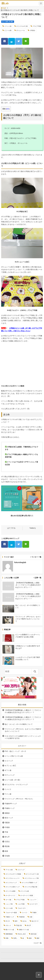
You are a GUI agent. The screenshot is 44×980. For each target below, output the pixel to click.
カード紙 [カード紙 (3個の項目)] (8, 900)
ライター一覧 (36, 557)
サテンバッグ (10, 775)
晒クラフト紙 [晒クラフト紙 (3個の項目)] (10, 930)
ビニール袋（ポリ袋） (8, 22)
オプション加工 (10, 766)
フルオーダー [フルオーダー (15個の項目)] (22, 908)
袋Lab (5, 3)
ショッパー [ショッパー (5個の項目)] (33, 900)
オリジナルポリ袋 (22, 26)
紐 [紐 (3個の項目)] (23, 938)
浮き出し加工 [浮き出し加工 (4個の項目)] (22, 934)
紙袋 (6, 851)
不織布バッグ (10, 808)
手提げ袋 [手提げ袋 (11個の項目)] (19, 925)
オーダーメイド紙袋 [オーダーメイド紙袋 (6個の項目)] (27, 895)
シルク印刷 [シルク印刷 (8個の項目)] (21, 904)
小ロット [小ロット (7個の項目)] (8, 925)
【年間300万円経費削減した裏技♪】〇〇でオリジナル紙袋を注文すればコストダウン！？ (23, 711)
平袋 (6, 832)
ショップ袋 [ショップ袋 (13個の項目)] (9, 904)
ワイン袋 (8, 794)
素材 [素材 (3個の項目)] (38, 938)
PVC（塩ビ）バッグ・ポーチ (15, 751)
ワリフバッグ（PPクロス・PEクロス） (19, 799)
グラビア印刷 (37, 26)
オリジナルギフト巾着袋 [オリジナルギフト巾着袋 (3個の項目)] (13, 874)
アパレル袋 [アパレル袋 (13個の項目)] (9, 870)
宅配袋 (7, 823)
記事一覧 (38, 578)
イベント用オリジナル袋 (14, 756)
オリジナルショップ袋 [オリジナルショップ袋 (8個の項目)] (32, 878)
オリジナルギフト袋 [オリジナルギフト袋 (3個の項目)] (32, 874)
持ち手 (7, 837)
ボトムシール (21, 30)
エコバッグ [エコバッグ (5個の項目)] (21, 870)
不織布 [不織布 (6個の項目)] (34, 913)
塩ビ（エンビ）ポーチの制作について (19, 724)
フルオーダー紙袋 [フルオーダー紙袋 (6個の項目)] (11, 913)
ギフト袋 (8, 770)
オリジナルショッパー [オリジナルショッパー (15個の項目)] (13, 878)
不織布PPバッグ (11, 804)
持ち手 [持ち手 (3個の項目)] (29, 925)
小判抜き (33, 30)
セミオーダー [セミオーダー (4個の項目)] (34, 904)
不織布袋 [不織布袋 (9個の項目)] (22, 917)
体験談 (7, 813)
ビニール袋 (8, 30)
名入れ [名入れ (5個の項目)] (25, 921)
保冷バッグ (9, 818)
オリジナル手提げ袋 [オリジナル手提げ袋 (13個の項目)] (31, 887)
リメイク (8, 789)
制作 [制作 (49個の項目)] (16, 921)
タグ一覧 (38, 943)
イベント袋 (8, 26)
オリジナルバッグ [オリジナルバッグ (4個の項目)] (11, 883)
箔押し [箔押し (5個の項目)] (15, 938)
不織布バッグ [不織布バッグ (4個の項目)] (10, 917)
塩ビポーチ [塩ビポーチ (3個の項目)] (35, 921)
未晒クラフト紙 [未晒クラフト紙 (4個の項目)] (24, 930)
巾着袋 (7, 827)
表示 (8, 109)
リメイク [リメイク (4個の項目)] (25, 913)
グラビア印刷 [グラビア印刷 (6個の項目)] (20, 900)
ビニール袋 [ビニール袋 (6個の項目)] (9, 908)
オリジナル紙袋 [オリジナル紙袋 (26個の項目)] (10, 891)
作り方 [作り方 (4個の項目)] (8, 921)
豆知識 (7, 856)
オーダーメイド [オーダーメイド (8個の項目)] (10, 895)
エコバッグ (9, 761)
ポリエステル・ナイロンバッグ (16, 785)
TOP (3, 8)
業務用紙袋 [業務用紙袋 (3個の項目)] (9, 934)
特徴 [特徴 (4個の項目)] (7, 938)
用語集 (7, 846)
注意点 (7, 842)
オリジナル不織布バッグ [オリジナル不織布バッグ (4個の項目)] (29, 883)
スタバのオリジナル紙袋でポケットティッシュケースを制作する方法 (23, 737)
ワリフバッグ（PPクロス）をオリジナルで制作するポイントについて (23, 730)
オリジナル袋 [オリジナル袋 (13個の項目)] (25, 891)
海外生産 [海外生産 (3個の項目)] (34, 934)
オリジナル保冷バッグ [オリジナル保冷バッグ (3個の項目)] (13, 887)
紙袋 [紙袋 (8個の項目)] (30, 938)
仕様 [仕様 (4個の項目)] (31, 917)
